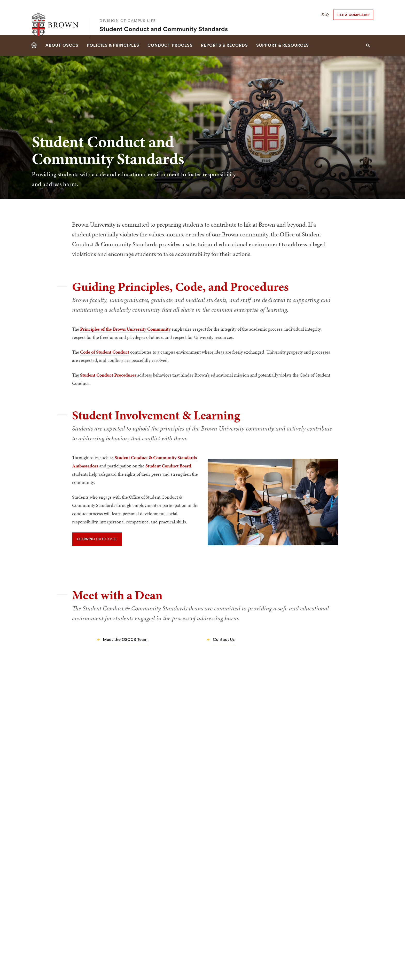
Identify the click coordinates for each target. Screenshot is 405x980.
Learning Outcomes (97, 539)
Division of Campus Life (128, 14)
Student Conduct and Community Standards (164, 22)
